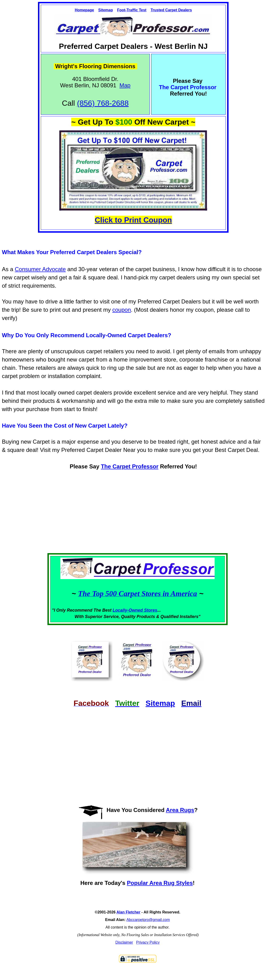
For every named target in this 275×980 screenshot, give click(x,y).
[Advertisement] (137, 516)
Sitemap (105, 10)
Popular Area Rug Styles (160, 883)
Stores (151, 610)
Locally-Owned (128, 610)
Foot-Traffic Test (132, 10)
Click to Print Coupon (133, 220)
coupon (122, 310)
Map (125, 85)
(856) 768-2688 (103, 103)
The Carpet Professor (130, 466)
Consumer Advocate (40, 269)
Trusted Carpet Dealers (171, 10)
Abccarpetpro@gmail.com (148, 920)
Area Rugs (180, 810)
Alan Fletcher (128, 912)
